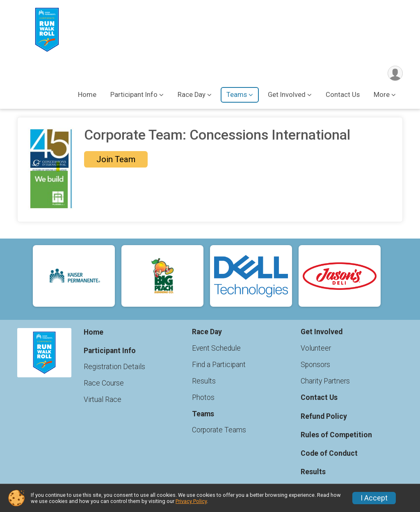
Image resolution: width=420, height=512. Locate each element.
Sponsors (315, 365)
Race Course (104, 383)
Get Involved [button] (287, 95)
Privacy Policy (191, 501)
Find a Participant (219, 365)
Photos (203, 397)
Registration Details (114, 367)
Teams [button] (237, 95)
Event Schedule (216, 348)
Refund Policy (324, 416)
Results (204, 381)
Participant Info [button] (134, 95)
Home (87, 95)
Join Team (116, 159)
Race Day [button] (192, 95)
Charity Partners (325, 381)
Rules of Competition (336, 435)
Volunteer (316, 348)
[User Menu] (395, 73)
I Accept (374, 498)
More (382, 95)
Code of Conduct (329, 453)
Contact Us (343, 95)
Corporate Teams (219, 430)
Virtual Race (103, 399)
